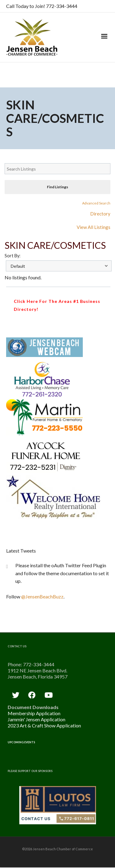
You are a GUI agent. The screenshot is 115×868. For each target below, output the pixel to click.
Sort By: (13, 256)
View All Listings (94, 227)
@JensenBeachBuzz (42, 596)
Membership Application (34, 713)
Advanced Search (96, 203)
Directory (100, 214)
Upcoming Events (21, 742)
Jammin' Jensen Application (36, 719)
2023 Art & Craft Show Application (44, 725)
